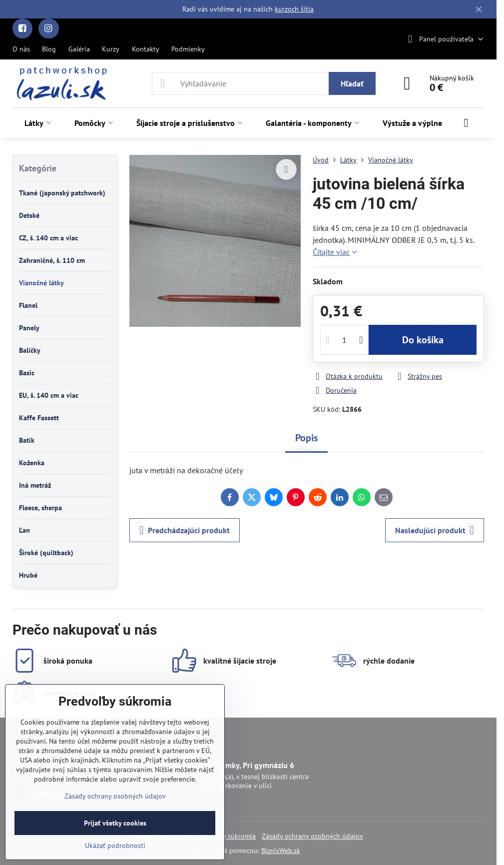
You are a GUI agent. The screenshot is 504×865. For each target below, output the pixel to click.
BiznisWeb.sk (281, 851)
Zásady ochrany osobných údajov (312, 836)
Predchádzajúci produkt (185, 530)
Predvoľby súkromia (226, 836)
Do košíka (423, 340)
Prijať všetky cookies (115, 823)
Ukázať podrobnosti (115, 846)
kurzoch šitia (294, 9)
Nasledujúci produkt (435, 530)
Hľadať (352, 83)
